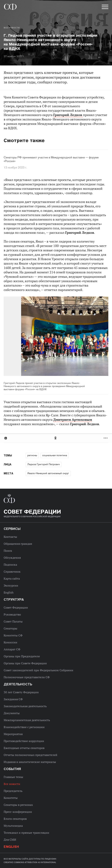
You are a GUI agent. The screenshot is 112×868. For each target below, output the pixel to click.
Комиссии (10, 642)
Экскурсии (11, 585)
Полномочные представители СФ (27, 677)
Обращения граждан (18, 544)
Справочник (12, 572)
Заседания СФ (13, 699)
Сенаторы (10, 628)
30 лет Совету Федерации (21, 692)
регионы (32, 455)
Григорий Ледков (68, 115)
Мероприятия (13, 734)
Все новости (12, 28)
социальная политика (55, 455)
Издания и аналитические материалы (30, 762)
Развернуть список (106, 438)
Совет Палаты (13, 621)
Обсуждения (12, 558)
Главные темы (13, 777)
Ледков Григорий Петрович (44, 464)
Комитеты (11, 798)
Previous (25, 337)
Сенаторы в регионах (18, 805)
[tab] (56, 438)
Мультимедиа (13, 826)
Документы (12, 713)
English (9, 592)
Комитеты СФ (13, 635)
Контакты (10, 537)
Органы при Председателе (22, 656)
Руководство (12, 614)
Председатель (13, 791)
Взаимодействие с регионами (24, 727)
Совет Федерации (16, 607)
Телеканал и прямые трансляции (26, 833)
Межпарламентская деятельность (27, 720)
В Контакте (6, 438)
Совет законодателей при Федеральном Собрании (38, 670)
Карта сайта (12, 578)
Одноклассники (56, 438)
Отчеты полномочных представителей (30, 755)
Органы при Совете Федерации (25, 663)
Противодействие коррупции (24, 741)
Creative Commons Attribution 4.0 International (30, 862)
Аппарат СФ (12, 649)
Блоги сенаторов (15, 819)
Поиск (8, 551)
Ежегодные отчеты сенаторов (24, 748)
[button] (105, 8)
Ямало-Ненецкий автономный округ (48, 473)
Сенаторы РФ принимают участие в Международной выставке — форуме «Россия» (51, 159)
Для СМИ (10, 840)
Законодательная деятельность (25, 706)
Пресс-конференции (18, 812)
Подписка (10, 565)
